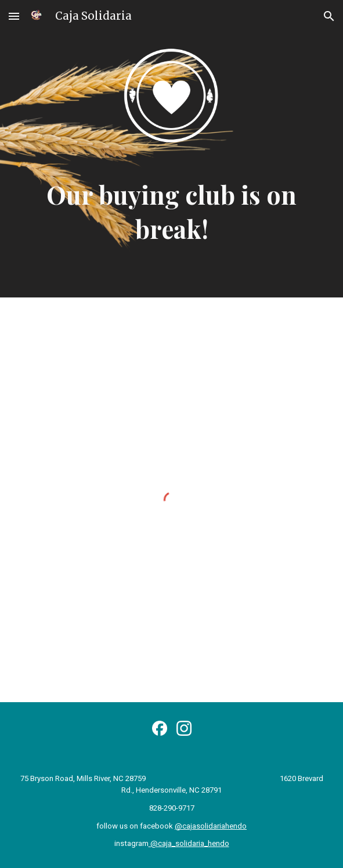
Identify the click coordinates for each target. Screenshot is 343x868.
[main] (172, 212)
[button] (14, 16)
